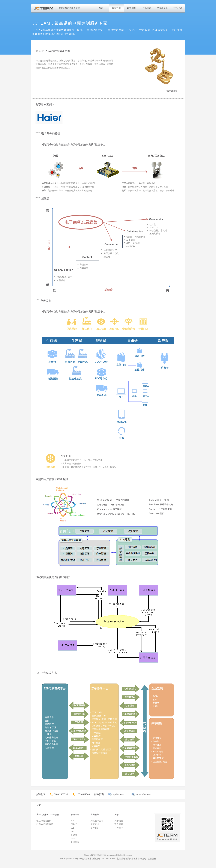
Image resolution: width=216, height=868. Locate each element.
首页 (101, 8)
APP (73, 832)
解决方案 (116, 8)
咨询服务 (132, 8)
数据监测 (75, 842)
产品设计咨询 (97, 821)
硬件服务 (95, 828)
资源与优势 (162, 8)
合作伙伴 (119, 828)
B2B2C (74, 824)
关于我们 (177, 8)
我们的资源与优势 (45, 824)
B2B (73, 828)
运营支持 (95, 824)
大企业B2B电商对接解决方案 (53, 51)
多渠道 (74, 835)
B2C (73, 821)
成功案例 (147, 8)
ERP (73, 839)
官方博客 (119, 824)
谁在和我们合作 (44, 821)
